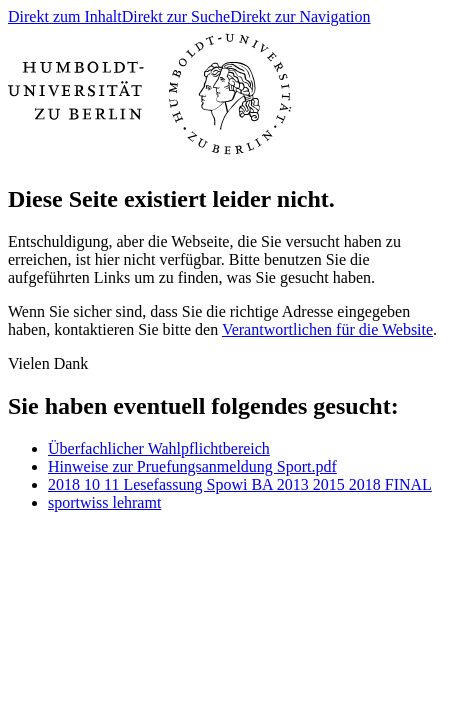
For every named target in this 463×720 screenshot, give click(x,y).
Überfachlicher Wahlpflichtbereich (159, 448)
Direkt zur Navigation (300, 16)
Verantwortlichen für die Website (327, 329)
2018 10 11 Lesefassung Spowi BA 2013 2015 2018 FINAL (240, 484)
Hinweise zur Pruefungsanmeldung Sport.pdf (192, 466)
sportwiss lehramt (104, 502)
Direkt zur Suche (176, 16)
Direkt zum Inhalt (65, 16)
